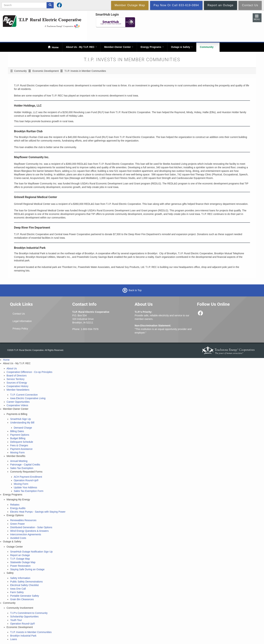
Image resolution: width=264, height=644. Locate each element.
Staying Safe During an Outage (27, 569)
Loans (13, 639)
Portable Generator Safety (25, 596)
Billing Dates (17, 431)
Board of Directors (17, 376)
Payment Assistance (21, 449)
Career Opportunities (18, 402)
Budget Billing (18, 438)
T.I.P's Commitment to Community (29, 613)
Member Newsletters (18, 390)
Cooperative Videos (17, 405)
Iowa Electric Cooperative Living (28, 398)
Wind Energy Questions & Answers (29, 531)
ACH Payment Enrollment (28, 477)
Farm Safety (17, 592)
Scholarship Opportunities (24, 617)
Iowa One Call (18, 589)
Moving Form (17, 453)
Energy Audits (18, 508)
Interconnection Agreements (26, 534)
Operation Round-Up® (26, 480)
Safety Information (20, 578)
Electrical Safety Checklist (24, 585)
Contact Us (19, 314)
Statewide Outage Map (23, 562)
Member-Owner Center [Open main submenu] (119, 47)
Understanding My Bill (22, 423)
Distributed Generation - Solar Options (31, 527)
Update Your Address (26, 487)
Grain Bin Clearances (22, 599)
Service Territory (16, 379)
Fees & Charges (19, 445)
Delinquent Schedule (22, 442)
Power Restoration (20, 566)
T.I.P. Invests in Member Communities (31, 632)
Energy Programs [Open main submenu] (152, 47)
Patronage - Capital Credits (25, 465)
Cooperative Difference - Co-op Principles (29, 372)
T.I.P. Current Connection (24, 395)
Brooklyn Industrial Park (23, 636)
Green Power (17, 524)
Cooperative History (17, 386)
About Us (12, 368)
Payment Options (20, 435)
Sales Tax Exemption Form (29, 491)
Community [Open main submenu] (208, 47)
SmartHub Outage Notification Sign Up (31, 552)
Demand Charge (23, 428)
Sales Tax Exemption (22, 468)
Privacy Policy (20, 329)
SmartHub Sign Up (20, 419)
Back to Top (135, 290)
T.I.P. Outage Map (20, 559)
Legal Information (22, 321)
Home (55, 47)
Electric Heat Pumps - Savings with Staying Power (38, 512)
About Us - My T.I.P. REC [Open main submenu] (81, 47)
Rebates (15, 505)
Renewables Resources (23, 520)
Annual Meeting (19, 461)
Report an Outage (20, 555)
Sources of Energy (17, 383)
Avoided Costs (18, 538)
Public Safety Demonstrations (26, 582)
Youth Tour (16, 620)
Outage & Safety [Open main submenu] (182, 47)
